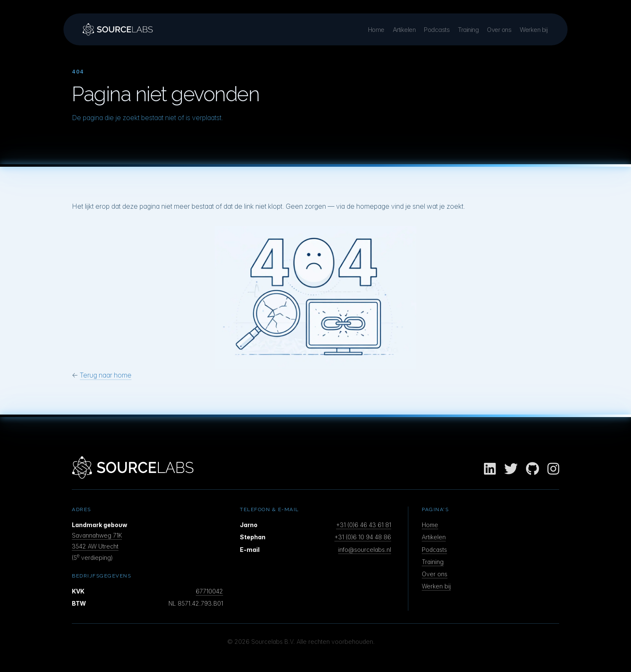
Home (376, 30)
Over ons (499, 30)
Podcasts (437, 30)
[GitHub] (532, 469)
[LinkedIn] (490, 469)
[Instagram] (553, 469)
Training (468, 30)
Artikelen (404, 30)
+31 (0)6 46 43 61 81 (364, 525)
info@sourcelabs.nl (365, 550)
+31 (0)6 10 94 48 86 (363, 537)
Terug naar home (106, 375)
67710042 (209, 591)
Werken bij (534, 30)
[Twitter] (511, 469)
